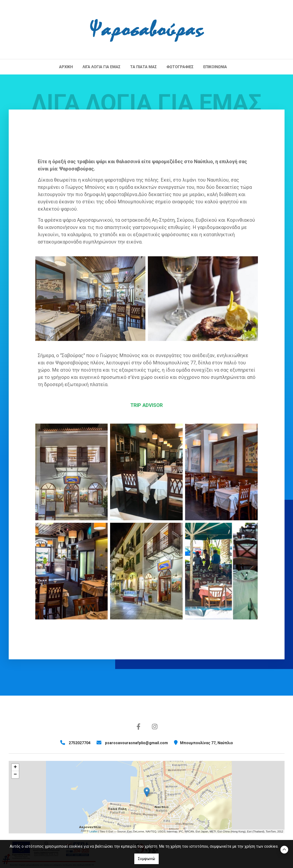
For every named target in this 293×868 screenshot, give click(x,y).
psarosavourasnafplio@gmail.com (136, 743)
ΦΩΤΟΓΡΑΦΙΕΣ (180, 67)
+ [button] (15, 767)
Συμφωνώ (146, 859)
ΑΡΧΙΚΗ (66, 67)
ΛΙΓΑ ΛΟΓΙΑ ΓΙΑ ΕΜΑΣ (101, 67)
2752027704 (80, 743)
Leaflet (94, 831)
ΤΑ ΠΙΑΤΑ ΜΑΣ (143, 67)
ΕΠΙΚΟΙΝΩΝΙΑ (215, 67)
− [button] (15, 775)
